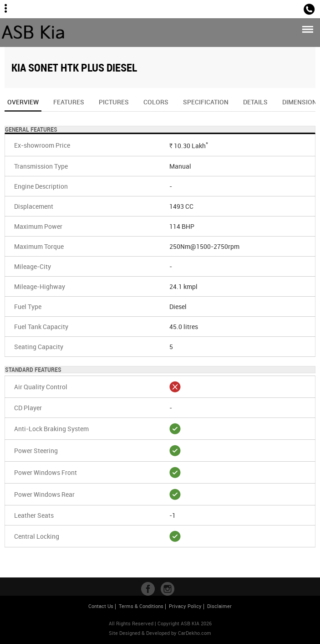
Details (255, 102)
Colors (156, 102)
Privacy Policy (185, 606)
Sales (290, 8)
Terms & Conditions (141, 606)
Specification (206, 102)
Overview (23, 105)
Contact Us (101, 606)
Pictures (114, 102)
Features (69, 102)
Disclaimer (219, 606)
